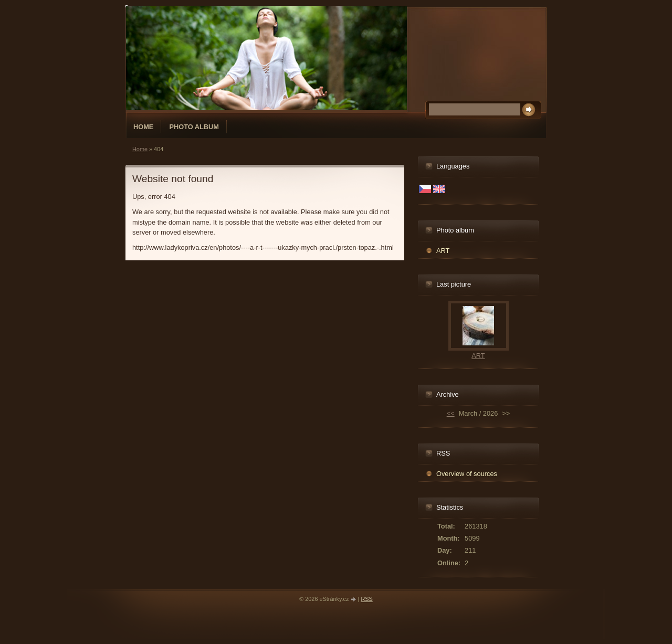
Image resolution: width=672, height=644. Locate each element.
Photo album (194, 127)
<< (451, 413)
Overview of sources (467, 474)
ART (443, 251)
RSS (366, 599)
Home (143, 127)
